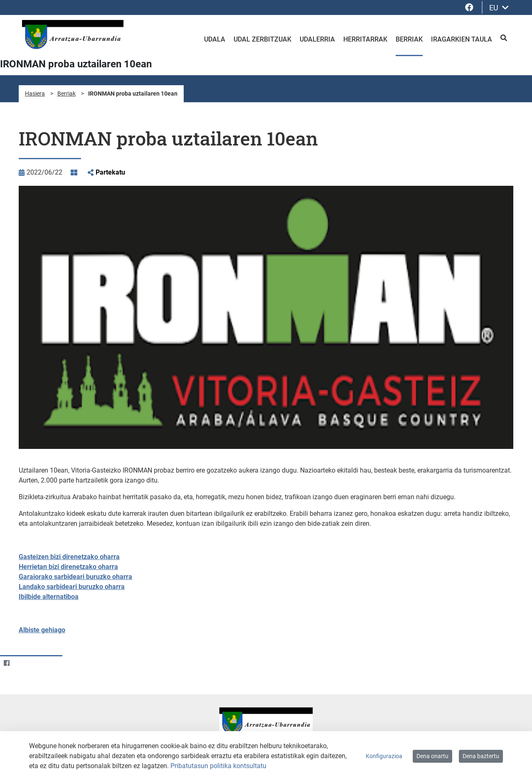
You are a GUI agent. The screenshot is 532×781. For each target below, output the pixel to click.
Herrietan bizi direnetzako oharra (68, 567)
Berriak (66, 94)
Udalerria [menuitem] (317, 39)
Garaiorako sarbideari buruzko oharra (75, 577)
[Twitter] (23, 663)
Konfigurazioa (384, 756)
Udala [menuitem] (215, 39)
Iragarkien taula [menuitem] (462, 39)
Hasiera (35, 94)
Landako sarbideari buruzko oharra (72, 587)
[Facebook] (6, 663)
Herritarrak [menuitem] (365, 39)
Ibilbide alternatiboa (49, 597)
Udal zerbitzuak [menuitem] (262, 39)
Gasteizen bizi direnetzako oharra (69, 557)
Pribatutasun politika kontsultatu (218, 766)
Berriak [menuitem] (409, 39)
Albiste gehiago (42, 630)
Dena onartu (432, 756)
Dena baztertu (481, 756)
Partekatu (110, 172)
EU (499, 8)
